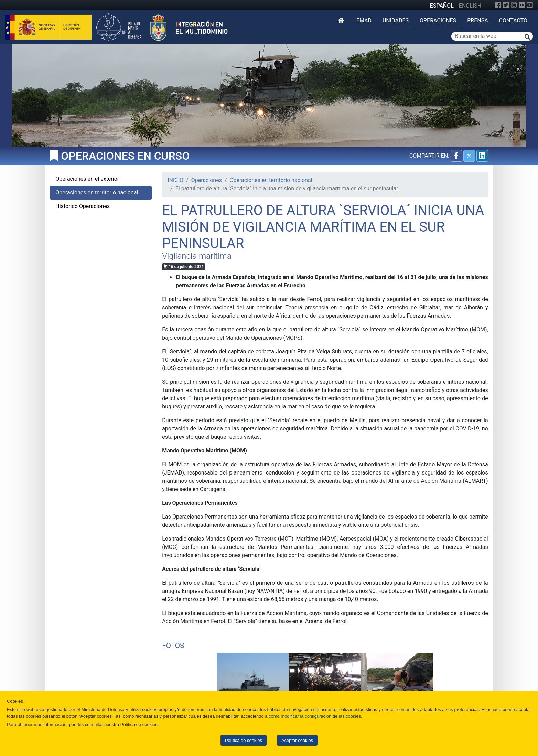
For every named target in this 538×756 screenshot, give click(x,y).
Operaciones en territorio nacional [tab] (97, 193)
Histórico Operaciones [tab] (83, 206)
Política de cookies (244, 740)
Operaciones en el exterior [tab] (87, 179)
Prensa (477, 20)
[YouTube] (530, 5)
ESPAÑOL (442, 6)
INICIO (175, 180)
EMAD (364, 20)
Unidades (396, 20)
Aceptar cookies (297, 740)
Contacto (513, 20)
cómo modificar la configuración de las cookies (315, 716)
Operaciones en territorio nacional (271, 180)
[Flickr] (522, 5)
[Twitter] (506, 5)
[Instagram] (514, 5)
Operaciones (438, 20)
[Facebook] (498, 5)
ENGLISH (470, 6)
